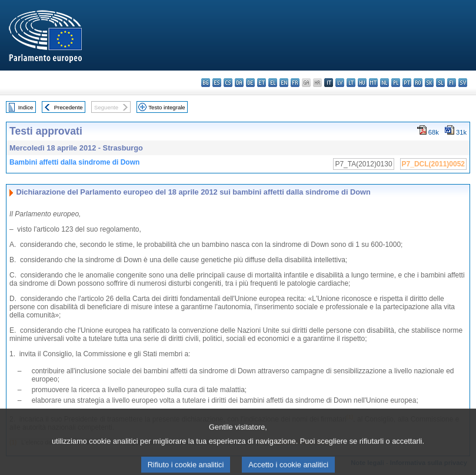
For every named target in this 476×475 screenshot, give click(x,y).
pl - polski (396, 83)
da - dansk (239, 83)
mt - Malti (373, 83)
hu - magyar (362, 83)
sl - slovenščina (440, 83)
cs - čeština (228, 83)
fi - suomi (452, 83)
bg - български (206, 83)
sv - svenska (463, 83)
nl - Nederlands (385, 83)
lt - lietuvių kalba (351, 83)
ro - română (418, 83)
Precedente (69, 107)
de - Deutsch (250, 83)
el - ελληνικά (273, 83)
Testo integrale (167, 107)
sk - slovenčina (429, 83)
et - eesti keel (262, 83)
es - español (217, 83)
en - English (284, 83)
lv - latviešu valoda (340, 83)
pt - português (407, 83)
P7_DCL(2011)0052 (433, 164)
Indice (26, 107)
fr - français (295, 83)
